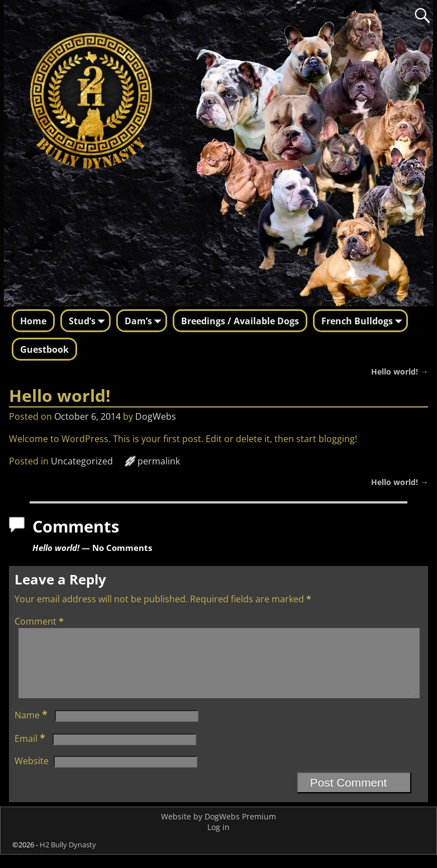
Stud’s (89, 322)
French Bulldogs (364, 322)
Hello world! (400, 371)
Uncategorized (82, 461)
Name (32, 728)
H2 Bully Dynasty (68, 858)
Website (32, 774)
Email (31, 752)
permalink (159, 461)
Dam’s (145, 322)
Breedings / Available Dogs (240, 321)
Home (33, 321)
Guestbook (44, 349)
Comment (40, 621)
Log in (218, 840)
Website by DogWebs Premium (218, 830)
